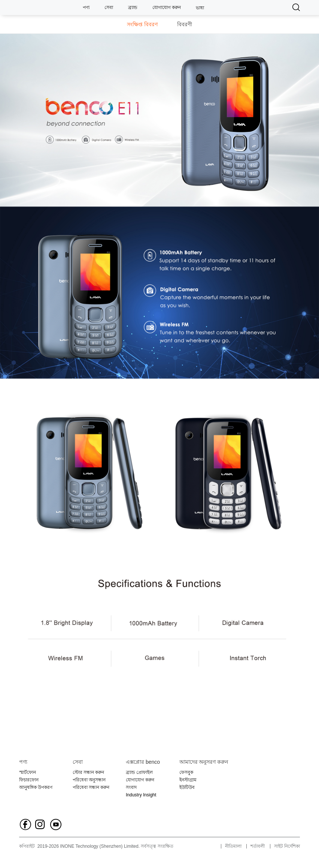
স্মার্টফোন (28, 772)
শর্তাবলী (258, 846)
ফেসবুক (186, 772)
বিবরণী (185, 24)
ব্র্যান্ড (133, 7)
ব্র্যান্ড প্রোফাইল (139, 772)
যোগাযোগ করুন (167, 7)
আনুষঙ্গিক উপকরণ (36, 787)
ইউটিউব (187, 787)
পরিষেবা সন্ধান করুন (91, 787)
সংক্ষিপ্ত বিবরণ (142, 24)
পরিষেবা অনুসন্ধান (89, 780)
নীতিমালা (233, 846)
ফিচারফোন (29, 780)
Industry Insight (141, 795)
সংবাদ (131, 787)
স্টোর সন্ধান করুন (89, 772)
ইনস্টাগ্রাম (188, 780)
